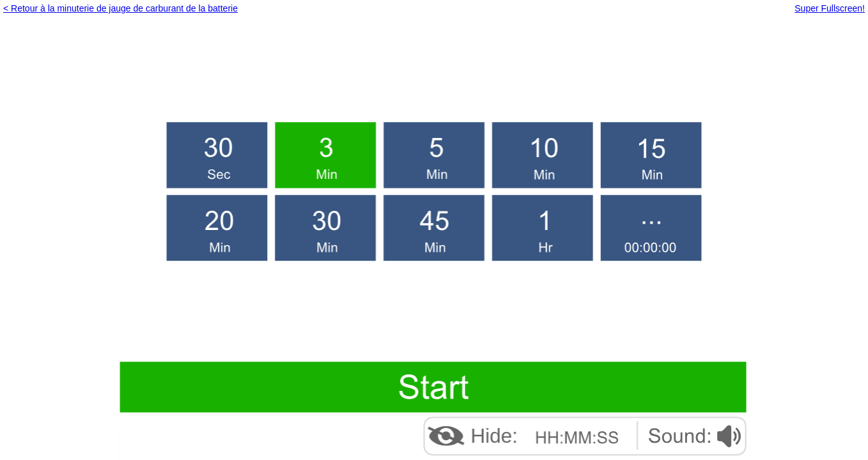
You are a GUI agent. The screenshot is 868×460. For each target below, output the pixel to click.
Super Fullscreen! (830, 8)
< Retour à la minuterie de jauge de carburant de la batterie (120, 8)
